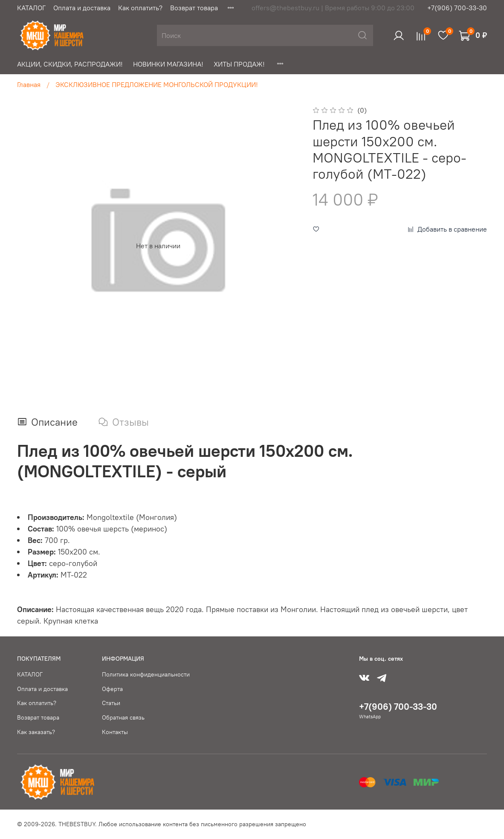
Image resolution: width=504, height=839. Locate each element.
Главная (29, 84)
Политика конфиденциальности (146, 674)
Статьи (111, 703)
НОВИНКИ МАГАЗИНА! (168, 64)
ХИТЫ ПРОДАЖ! (239, 64)
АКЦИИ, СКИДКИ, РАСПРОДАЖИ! (70, 64)
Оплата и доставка (82, 8)
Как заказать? (36, 732)
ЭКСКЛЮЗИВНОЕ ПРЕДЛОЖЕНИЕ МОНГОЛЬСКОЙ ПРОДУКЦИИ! (157, 84)
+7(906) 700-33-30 (457, 8)
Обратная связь (123, 717)
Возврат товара (194, 8)
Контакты (115, 732)
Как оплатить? (140, 8)
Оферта (112, 689)
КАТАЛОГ (31, 8)
